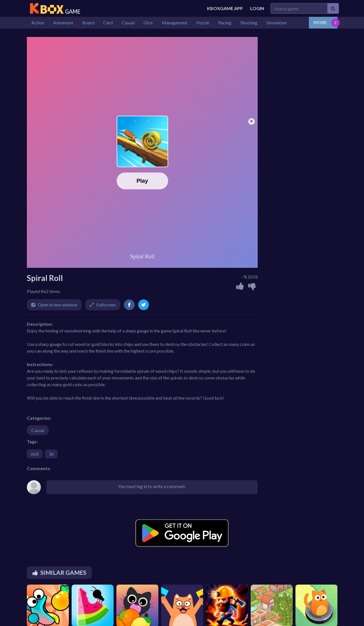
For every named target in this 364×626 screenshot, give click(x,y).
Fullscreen (106, 305)
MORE (320, 22)
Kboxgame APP (225, 8)
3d (51, 454)
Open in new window (57, 305)
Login (257, 8)
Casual (38, 430)
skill (35, 454)
